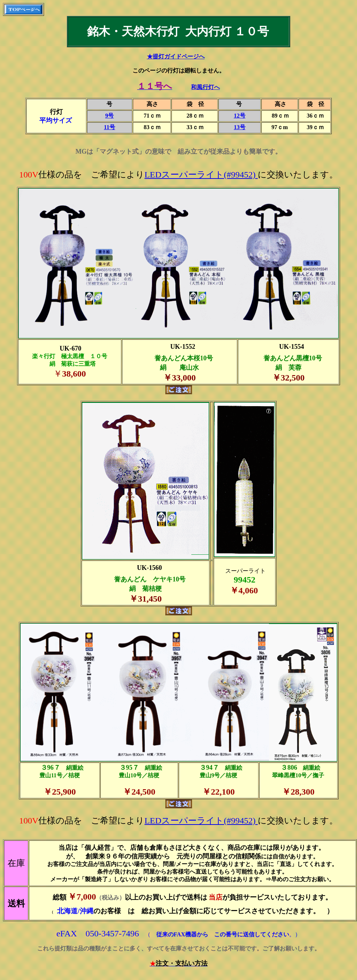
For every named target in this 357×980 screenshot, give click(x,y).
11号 (110, 127)
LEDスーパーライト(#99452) (201, 175)
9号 (109, 116)
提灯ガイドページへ (179, 56)
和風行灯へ (205, 87)
